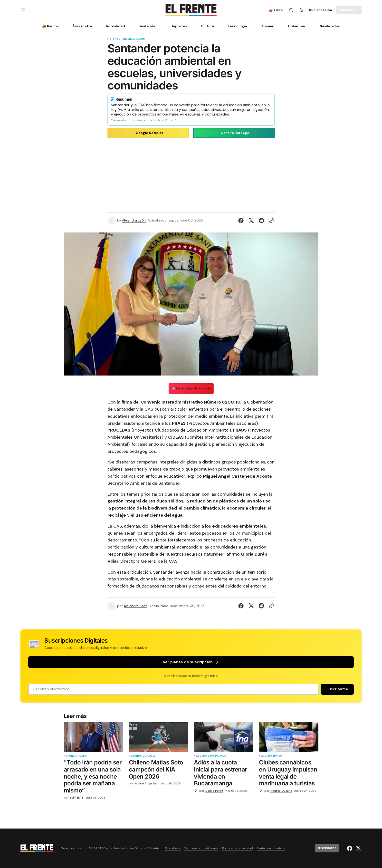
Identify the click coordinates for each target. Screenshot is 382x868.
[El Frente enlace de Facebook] (350, 848)
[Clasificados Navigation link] (328, 26)
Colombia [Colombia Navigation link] (296, 26)
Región (140, 39)
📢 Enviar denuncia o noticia (191, 388)
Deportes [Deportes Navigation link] (179, 26)
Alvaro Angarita (146, 784)
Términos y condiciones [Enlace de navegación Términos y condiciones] (201, 848)
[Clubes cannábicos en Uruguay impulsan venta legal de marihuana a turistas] (289, 774)
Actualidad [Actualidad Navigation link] (115, 26)
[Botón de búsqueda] (291, 10)
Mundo (82, 756)
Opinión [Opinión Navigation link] (267, 26)
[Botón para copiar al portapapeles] (271, 221)
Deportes (149, 756)
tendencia (128, 39)
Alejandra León (134, 220)
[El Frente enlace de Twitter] (358, 848)
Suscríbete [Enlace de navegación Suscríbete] (173, 848)
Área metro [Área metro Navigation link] (82, 26)
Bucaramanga (217, 756)
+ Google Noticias (148, 133)
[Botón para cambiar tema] (301, 10)
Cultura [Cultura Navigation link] (207, 26)
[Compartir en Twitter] (251, 221)
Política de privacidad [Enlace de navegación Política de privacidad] (238, 848)
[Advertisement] (191, 174)
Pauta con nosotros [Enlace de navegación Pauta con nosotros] (271, 848)
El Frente (153, 848)
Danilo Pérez (214, 791)
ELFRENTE (77, 798)
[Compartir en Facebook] (242, 221)
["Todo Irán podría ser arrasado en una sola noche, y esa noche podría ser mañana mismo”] (93, 778)
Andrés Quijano (281, 791)
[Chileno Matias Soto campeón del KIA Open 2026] (158, 771)
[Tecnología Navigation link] (237, 26)
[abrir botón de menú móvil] (24, 10)
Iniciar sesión (321, 10)
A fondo (115, 39)
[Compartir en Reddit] (261, 221)
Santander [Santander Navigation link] (148, 26)
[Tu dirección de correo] (173, 689)
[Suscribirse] (349, 10)
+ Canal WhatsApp (234, 133)
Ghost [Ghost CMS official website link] (139, 848)
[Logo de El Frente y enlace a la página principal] (191, 10)
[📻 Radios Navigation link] (52, 26)
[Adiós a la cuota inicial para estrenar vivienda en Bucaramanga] (224, 774)
